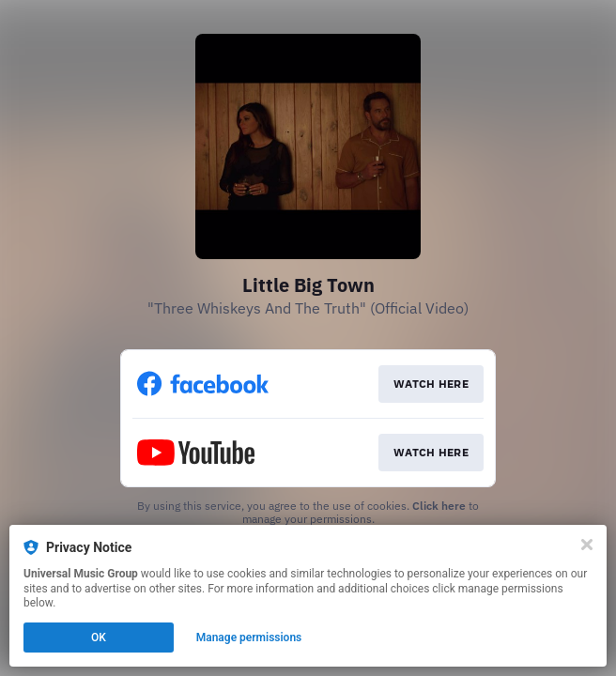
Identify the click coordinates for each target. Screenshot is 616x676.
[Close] (587, 545)
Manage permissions (249, 638)
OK (99, 638)
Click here (439, 506)
